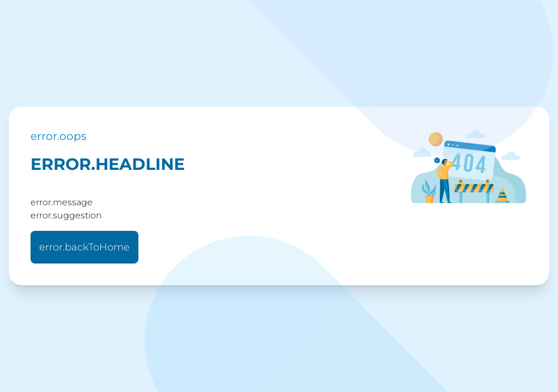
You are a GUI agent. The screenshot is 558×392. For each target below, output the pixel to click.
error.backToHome (84, 247)
